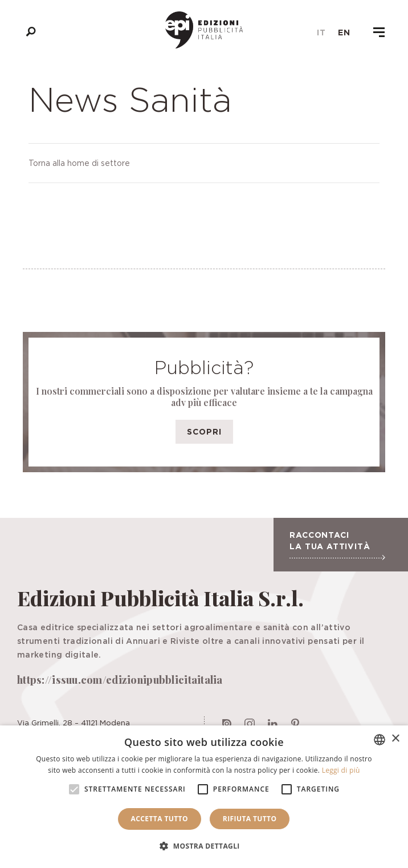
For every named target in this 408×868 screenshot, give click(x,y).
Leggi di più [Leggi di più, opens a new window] (341, 770)
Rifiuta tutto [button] (250, 819)
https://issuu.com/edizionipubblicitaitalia (120, 680)
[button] (204, 846)
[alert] (204, 797)
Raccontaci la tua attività (337, 545)
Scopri (204, 431)
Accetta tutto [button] (160, 819)
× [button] (395, 739)
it (321, 33)
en (344, 33)
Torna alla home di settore (79, 163)
